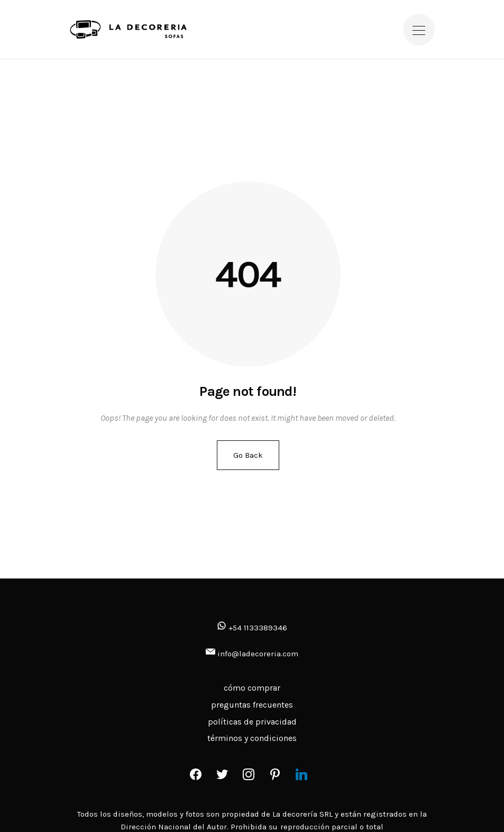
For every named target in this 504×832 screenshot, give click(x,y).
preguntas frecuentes (252, 705)
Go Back (248, 455)
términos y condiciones (252, 738)
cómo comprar (252, 688)
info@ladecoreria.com (258, 654)
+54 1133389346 (252, 628)
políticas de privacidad (252, 722)
